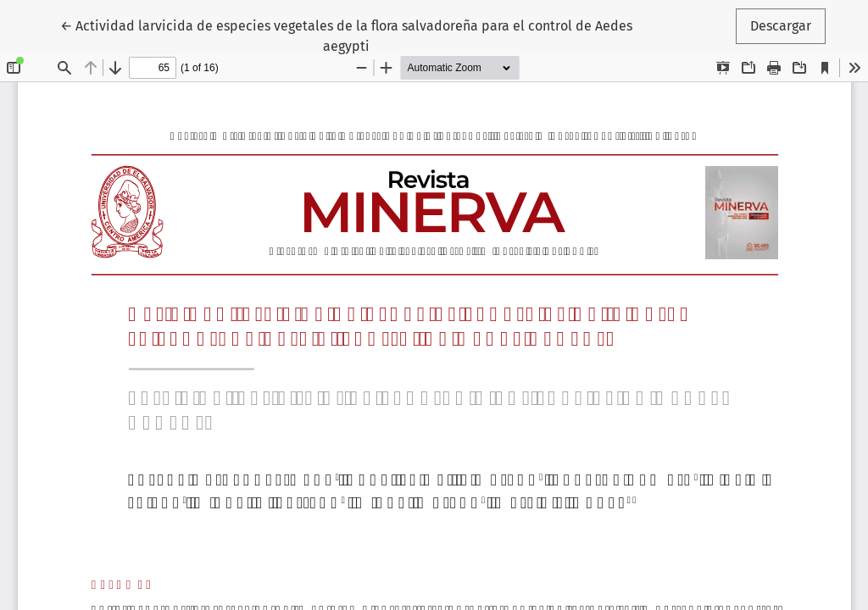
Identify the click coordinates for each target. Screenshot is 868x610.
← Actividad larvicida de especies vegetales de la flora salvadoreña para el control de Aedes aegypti (346, 35)
